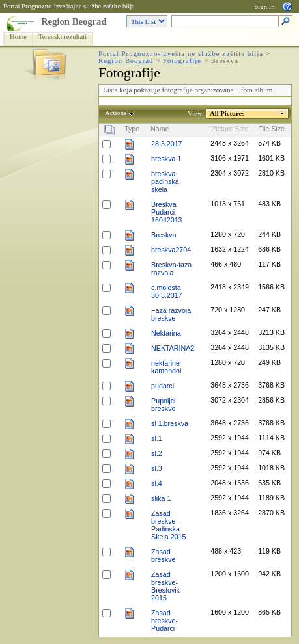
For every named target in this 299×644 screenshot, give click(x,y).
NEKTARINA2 (173, 348)
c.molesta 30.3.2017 (166, 291)
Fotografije (182, 61)
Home (18, 37)
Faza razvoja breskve (171, 314)
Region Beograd (74, 21)
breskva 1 (166, 159)
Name (160, 129)
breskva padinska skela (165, 181)
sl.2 (157, 453)
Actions (116, 113)
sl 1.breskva (170, 423)
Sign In (264, 7)
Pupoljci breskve (163, 405)
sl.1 (157, 438)
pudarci (163, 386)
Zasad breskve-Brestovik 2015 (165, 586)
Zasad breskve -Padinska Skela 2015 (168, 525)
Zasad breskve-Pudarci (164, 621)
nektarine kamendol (166, 367)
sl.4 (157, 483)
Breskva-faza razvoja (171, 269)
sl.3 (157, 468)
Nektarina (166, 333)
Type (132, 129)
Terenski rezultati (63, 37)
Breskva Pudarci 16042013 (166, 212)
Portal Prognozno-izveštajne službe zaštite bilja (69, 6)
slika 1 (161, 498)
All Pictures (227, 114)
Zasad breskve (163, 556)
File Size (271, 129)
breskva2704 (171, 250)
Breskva (164, 235)
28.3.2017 (166, 144)
